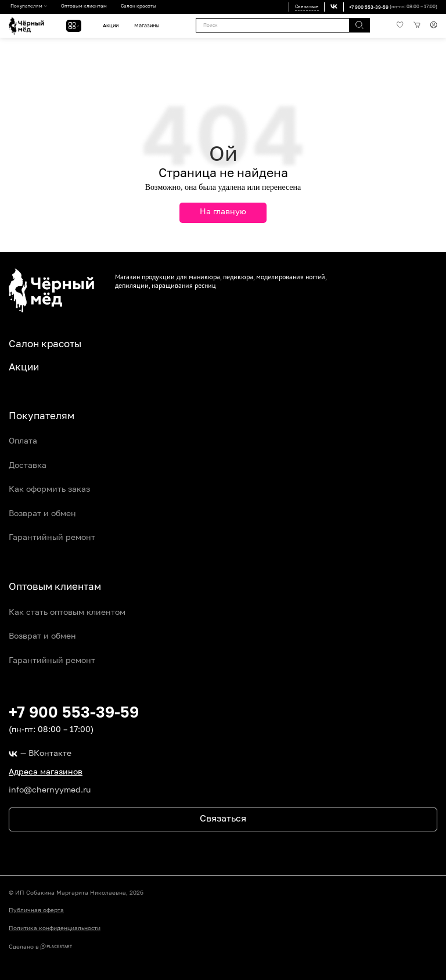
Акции (111, 26)
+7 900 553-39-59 (369, 7)
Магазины (147, 26)
